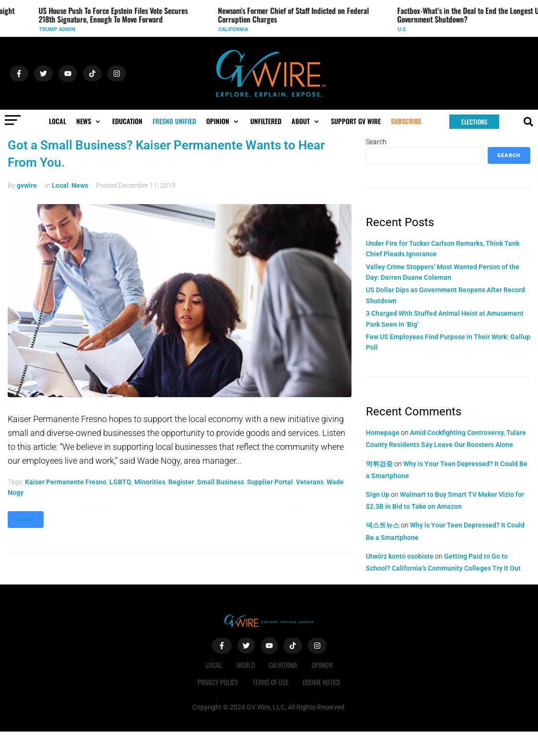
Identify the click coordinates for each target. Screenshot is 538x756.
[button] (89, 121)
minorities (150, 482)
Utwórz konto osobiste (400, 556)
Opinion (322, 665)
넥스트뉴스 (383, 525)
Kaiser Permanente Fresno (66, 482)
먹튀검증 (379, 464)
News (80, 185)
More (26, 520)
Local (60, 185)
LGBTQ (120, 482)
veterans (310, 482)
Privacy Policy (218, 682)
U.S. (406, 29)
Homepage (383, 433)
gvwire (27, 185)
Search (376, 142)
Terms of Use (271, 682)
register (181, 482)
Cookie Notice (322, 682)
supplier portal (270, 482)
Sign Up (378, 494)
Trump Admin (60, 29)
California (236, 29)
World (246, 665)
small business (221, 482)
